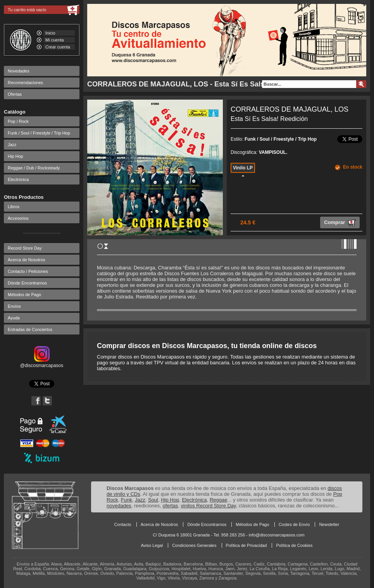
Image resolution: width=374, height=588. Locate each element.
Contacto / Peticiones (28, 271)
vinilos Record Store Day (209, 506)
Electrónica (18, 179)
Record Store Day (25, 248)
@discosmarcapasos (42, 363)
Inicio (50, 33)
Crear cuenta (58, 47)
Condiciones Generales (194, 545)
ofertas (171, 506)
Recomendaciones (25, 83)
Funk (127, 500)
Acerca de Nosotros (27, 260)
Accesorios (18, 218)
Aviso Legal (152, 545)
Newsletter (329, 524)
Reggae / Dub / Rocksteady (34, 168)
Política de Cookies (294, 545)
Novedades (19, 71)
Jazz (12, 145)
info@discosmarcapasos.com (277, 535)
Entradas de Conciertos (30, 329)
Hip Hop (16, 156)
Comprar (340, 223)
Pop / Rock (18, 121)
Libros (14, 207)
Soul (153, 500)
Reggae (219, 500)
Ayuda (14, 318)
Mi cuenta (55, 40)
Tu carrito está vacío (27, 10)
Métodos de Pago (24, 295)
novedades (119, 506)
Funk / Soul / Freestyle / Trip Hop (39, 133)
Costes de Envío (294, 524)
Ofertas (15, 94)
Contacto (123, 524)
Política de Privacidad (246, 545)
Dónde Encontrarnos (27, 283)
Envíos (14, 306)
